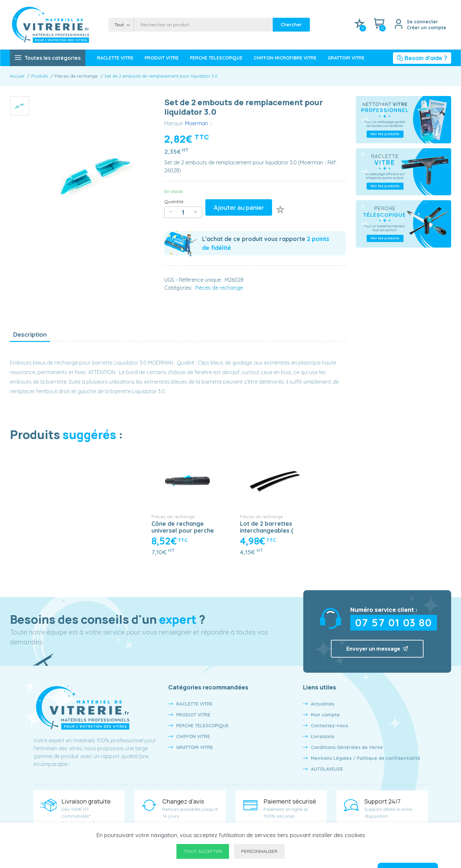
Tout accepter (203, 851)
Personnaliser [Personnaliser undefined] (259, 851)
